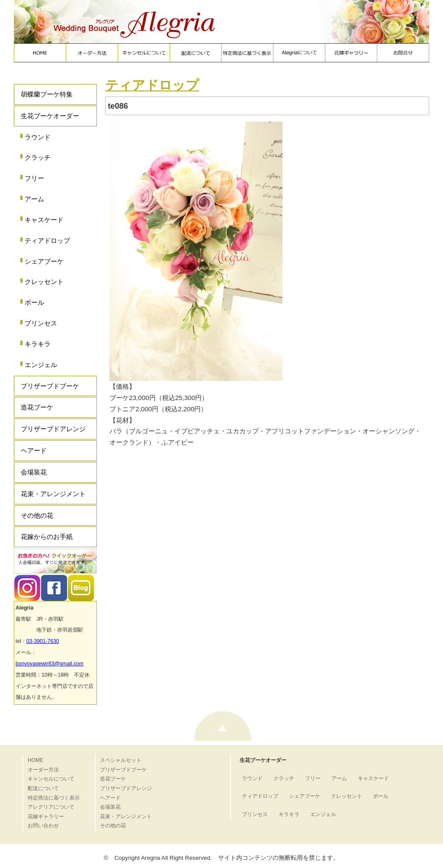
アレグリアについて (51, 807)
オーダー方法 (43, 770)
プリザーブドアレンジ (53, 429)
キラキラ (38, 344)
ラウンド (38, 137)
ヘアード (34, 450)
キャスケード (44, 220)
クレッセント (44, 282)
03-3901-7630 (43, 641)
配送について (43, 788)
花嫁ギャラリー (46, 816)
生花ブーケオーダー (50, 116)
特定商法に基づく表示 (54, 798)
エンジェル (41, 365)
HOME (35, 760)
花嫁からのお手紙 (47, 537)
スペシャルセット (121, 760)
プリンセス (41, 323)
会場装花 (34, 472)
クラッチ (38, 157)
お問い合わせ (43, 826)
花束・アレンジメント (53, 494)
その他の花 (37, 515)
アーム (34, 199)
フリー (34, 178)
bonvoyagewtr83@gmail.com (50, 664)
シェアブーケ (44, 261)
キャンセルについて (51, 779)
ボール (34, 302)
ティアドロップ (47, 240)
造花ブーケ (37, 407)
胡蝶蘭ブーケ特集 (47, 94)
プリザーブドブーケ (50, 386)
